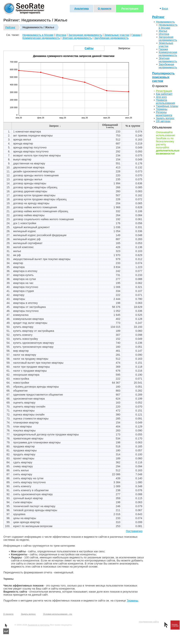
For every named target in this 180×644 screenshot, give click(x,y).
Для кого (161, 97)
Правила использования (165, 102)
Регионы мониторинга (164, 114)
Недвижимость (165, 22)
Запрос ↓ (55, 126)
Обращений (110, 126)
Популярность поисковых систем (163, 77)
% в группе (133, 126)
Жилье (163, 31)
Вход (165, 9)
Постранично (134, 531)
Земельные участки (117, 35)
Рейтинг (10, 27)
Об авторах (163, 121)
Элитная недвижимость (77, 38)
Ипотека (61, 35)
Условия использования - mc (58, 614)
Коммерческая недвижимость (41, 38)
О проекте (105, 9)
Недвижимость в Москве (38, 35)
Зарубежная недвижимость (111, 38)
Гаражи (136, 35)
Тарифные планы (167, 106)
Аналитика (81, 9)
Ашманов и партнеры (39, 625)
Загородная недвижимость (85, 35)
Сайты (89, 48)
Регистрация (130, 9)
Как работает (164, 94)
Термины (132, 601)
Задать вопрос (165, 118)
